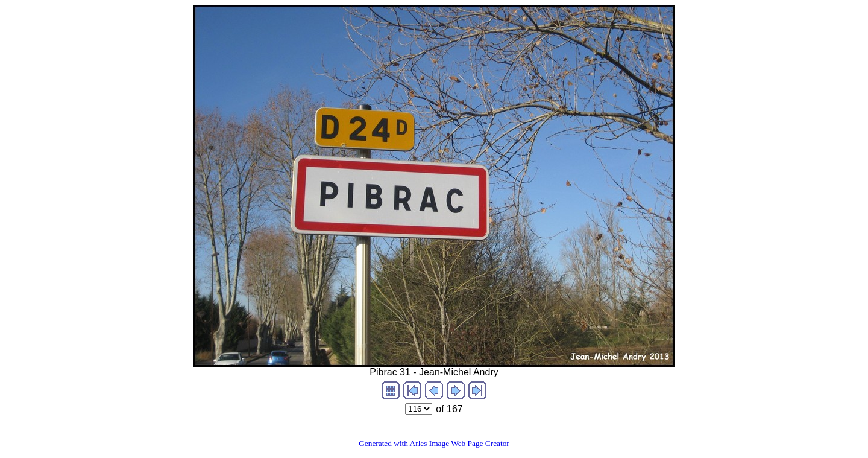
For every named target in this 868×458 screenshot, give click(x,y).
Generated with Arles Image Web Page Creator (434, 443)
